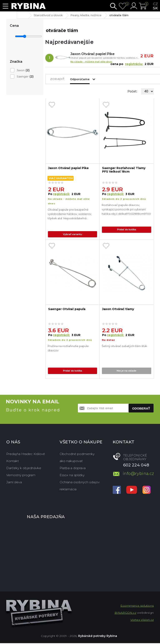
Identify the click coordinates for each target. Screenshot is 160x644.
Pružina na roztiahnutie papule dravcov (68, 349)
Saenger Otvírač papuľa (67, 310)
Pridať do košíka (127, 230)
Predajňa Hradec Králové (26, 455)
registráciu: (134, 64)
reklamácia (68, 490)
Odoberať (141, 409)
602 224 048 (136, 466)
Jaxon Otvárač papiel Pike (92, 54)
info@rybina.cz (138, 474)
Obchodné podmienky (77, 455)
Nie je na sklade (127, 372)
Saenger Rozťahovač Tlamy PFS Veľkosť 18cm (124, 170)
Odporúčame (80, 79)
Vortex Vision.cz (142, 621)
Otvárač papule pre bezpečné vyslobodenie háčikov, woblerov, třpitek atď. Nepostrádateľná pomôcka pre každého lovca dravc (71, 215)
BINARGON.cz (125, 613)
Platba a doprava (73, 469)
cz (155, 4)
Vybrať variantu (73, 235)
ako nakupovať (71, 462)
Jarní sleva (14, 483)
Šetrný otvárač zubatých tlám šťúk (124, 347)
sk (155, 8)
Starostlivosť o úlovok (48, 15)
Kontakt (12, 462)
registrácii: (61, 194)
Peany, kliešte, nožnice (86, 15)
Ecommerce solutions (137, 606)
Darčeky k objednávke (24, 469)
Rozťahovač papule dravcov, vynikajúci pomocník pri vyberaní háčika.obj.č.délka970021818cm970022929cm (126, 209)
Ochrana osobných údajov (80, 483)
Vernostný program (21, 476)
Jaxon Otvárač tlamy (118, 310)
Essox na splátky (72, 476)
